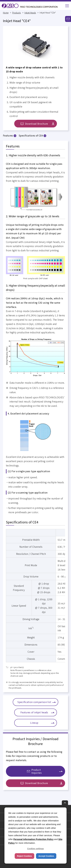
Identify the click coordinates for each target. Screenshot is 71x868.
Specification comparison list (34, 702)
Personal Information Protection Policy (33, 839)
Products (17, 13)
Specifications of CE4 (31, 135)
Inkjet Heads (30, 13)
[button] (67, 6)
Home (6, 13)
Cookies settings (35, 849)
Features (8, 135)
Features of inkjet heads (34, 712)
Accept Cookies (46, 856)
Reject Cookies (24, 856)
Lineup (34, 723)
